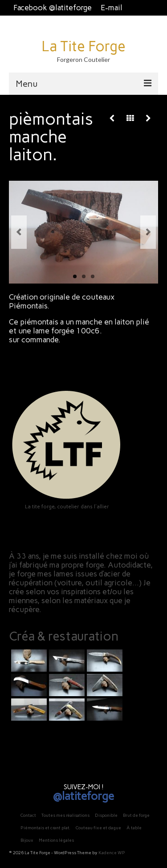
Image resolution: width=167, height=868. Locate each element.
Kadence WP (112, 853)
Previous (19, 232)
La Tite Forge (83, 46)
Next (148, 232)
